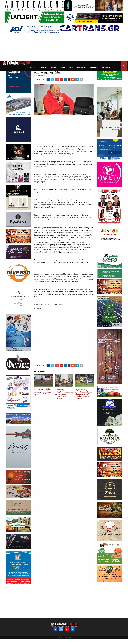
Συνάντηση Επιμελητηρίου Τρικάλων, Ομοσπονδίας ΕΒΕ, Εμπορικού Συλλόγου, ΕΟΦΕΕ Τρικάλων (64, 398)
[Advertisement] (64, 47)
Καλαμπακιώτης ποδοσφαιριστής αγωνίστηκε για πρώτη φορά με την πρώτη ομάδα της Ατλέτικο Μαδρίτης (84, 398)
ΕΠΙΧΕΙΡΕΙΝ (94, 68)
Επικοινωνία (106, 68)
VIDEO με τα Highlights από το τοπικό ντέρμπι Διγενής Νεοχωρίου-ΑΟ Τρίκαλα (43, 396)
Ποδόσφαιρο (31, 68)
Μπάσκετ (43, 68)
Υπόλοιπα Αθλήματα (58, 68)
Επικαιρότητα (81, 68)
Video (71, 68)
